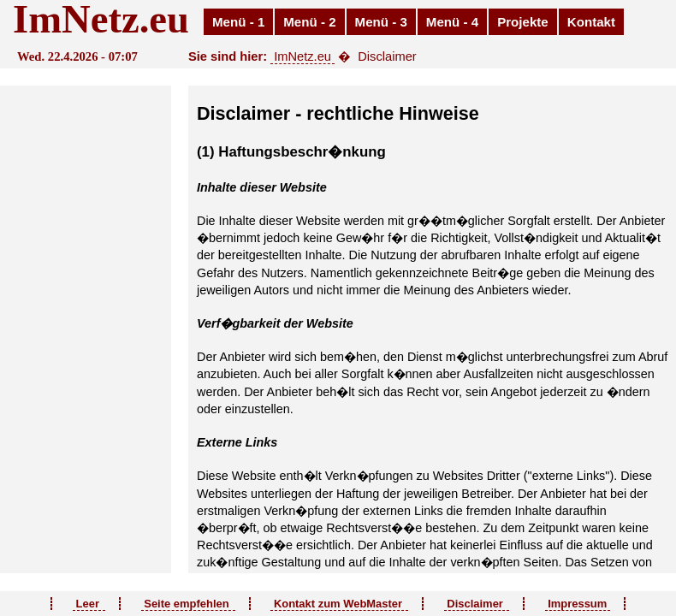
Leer (89, 604)
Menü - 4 (452, 22)
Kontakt (591, 22)
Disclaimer (477, 604)
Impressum (578, 604)
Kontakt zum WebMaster (339, 604)
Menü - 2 (309, 22)
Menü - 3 (381, 22)
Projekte (523, 22)
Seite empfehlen (188, 604)
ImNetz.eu (302, 56)
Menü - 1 (238, 22)
